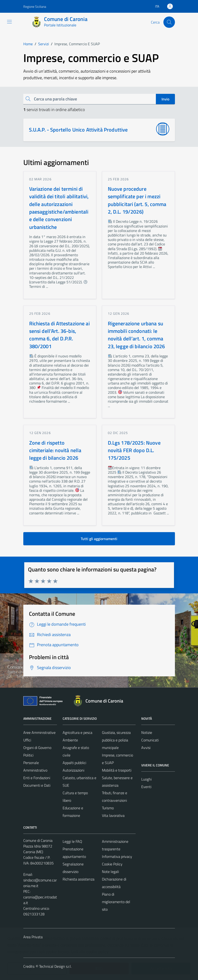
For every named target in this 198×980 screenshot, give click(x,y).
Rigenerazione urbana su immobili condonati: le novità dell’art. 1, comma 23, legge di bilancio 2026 (136, 335)
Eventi (146, 787)
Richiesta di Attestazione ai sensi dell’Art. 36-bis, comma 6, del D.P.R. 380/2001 (59, 335)
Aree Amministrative (39, 732)
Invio (165, 99)
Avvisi (146, 748)
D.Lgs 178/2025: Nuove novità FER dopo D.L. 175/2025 (134, 450)
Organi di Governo (37, 748)
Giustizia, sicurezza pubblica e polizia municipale (116, 740)
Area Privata (33, 937)
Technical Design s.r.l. (55, 966)
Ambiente (70, 740)
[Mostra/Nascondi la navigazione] (9, 22)
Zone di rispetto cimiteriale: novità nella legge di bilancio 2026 (55, 450)
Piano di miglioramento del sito (116, 902)
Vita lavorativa (113, 815)
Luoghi (146, 779)
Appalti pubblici (74, 763)
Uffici (27, 740)
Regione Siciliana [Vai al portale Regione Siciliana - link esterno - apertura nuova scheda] (35, 6)
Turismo (108, 808)
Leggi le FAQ (72, 841)
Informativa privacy (117, 856)
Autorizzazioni (73, 770)
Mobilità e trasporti (117, 770)
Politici (28, 755)
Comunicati (150, 740)
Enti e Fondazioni (37, 778)
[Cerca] (169, 22)
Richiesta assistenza (79, 879)
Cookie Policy (112, 864)
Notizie (147, 732)
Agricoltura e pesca (77, 732)
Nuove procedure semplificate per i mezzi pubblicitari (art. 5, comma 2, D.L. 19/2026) (137, 200)
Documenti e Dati (37, 785)
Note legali (110, 872)
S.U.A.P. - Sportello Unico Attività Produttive (78, 130)
